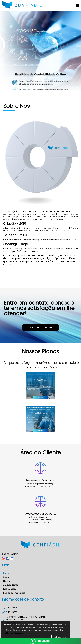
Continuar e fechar (59, 637)
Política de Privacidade (14, 593)
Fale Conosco (9, 589)
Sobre (5, 577)
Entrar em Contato (41, 283)
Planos (6, 581)
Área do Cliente (10, 585)
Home (5, 573)
